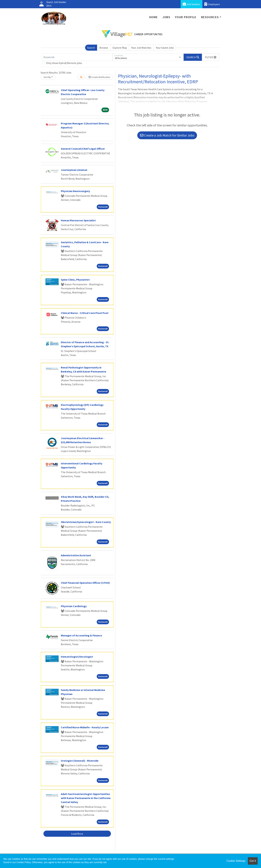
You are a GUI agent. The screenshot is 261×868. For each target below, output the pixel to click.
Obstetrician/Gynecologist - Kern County (86, 522)
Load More (77, 834)
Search (91, 48)
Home (153, 17)
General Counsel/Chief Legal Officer (83, 149)
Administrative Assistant (76, 555)
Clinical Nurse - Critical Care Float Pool (85, 313)
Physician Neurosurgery (75, 191)
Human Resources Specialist (78, 220)
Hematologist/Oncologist (77, 657)
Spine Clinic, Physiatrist (75, 280)
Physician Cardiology (74, 606)
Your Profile (186, 17)
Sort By (47, 77)
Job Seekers (191, 4)
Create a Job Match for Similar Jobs (167, 135)
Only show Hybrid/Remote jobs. (64, 63)
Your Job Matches (141, 48)
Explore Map (120, 48)
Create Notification (99, 77)
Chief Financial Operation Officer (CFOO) (85, 583)
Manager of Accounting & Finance (81, 635)
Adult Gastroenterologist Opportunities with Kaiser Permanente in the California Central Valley (86, 798)
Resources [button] (210, 17)
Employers (212, 4)
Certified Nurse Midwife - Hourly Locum (85, 727)
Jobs (166, 17)
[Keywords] (77, 57)
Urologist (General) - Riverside (80, 761)
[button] (211, 57)
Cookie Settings (236, 861)
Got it (253, 861)
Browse (104, 48)
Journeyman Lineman (74, 170)
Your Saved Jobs (165, 48)
